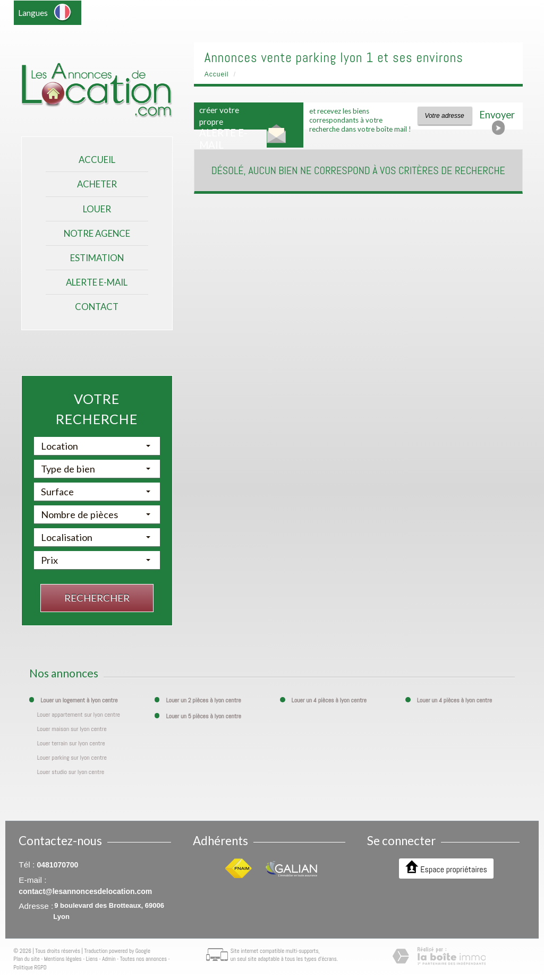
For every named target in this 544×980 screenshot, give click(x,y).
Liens (92, 959)
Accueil (97, 160)
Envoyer (497, 117)
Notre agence (97, 233)
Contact (97, 307)
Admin (109, 959)
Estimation (97, 258)
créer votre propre (223, 128)
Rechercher (97, 598)
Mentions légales (63, 959)
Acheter (97, 184)
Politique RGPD (30, 967)
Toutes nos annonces (143, 959)
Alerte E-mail (97, 282)
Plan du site (26, 959)
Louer (97, 209)
